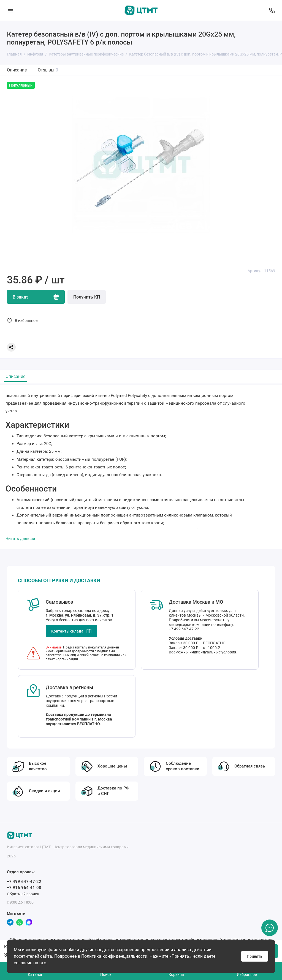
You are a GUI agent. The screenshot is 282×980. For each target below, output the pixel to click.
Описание (17, 70)
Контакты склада (71, 631)
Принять (255, 956)
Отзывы (48, 70)
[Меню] (10, 10)
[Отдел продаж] (272, 10)
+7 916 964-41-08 (24, 888)
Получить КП (87, 297)
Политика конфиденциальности (114, 956)
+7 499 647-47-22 (24, 882)
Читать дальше (20, 539)
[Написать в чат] (270, 928)
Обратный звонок (23, 894)
